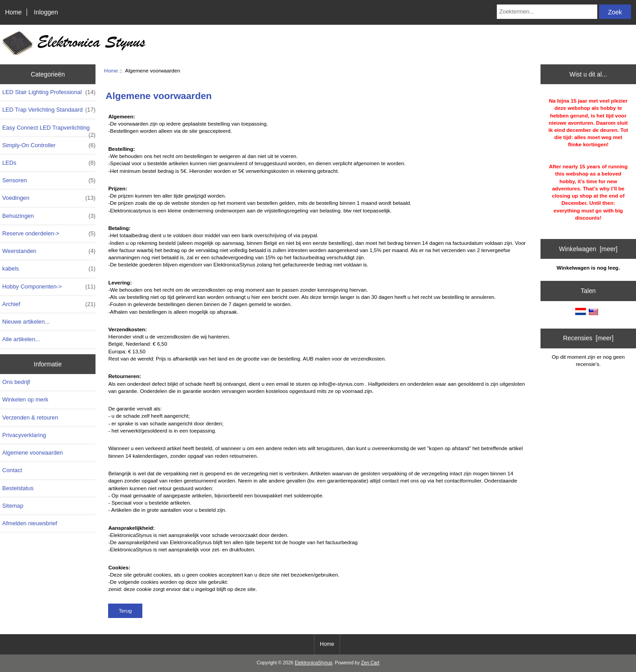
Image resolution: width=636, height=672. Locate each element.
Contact (12, 470)
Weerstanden (49, 251)
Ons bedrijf (16, 382)
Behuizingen (49, 216)
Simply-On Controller (49, 145)
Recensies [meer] (588, 338)
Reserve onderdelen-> (49, 234)
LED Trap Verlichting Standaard (49, 110)
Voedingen (49, 198)
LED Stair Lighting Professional (49, 92)
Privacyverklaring (24, 435)
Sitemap (13, 506)
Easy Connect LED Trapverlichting (49, 130)
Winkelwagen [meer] (588, 249)
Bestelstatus (18, 488)
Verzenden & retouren (30, 417)
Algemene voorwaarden (33, 453)
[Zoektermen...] (547, 12)
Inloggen (46, 12)
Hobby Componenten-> (49, 287)
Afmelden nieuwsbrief (30, 523)
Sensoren (49, 180)
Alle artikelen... (21, 339)
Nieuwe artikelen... (26, 322)
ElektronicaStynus (313, 663)
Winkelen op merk (25, 399)
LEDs (49, 163)
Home (13, 12)
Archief (49, 304)
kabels (49, 269)
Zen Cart (370, 663)
